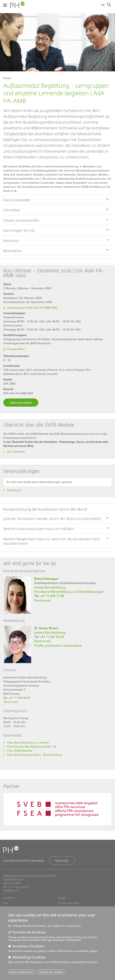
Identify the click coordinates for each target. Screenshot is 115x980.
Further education (68, 903)
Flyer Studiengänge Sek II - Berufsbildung (34, 755)
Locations (9, 898)
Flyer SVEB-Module (20, 751)
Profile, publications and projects (58, 645)
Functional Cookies (29, 932)
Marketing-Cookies (29, 957)
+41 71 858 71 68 (52, 596)
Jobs (6, 903)
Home (7, 78)
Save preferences (21, 972)
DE (103, 5)
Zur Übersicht (16, 452)
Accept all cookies (51, 972)
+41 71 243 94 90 (19, 698)
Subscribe (62, 860)
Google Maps (16, 349)
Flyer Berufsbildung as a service (28, 743)
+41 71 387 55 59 (52, 637)
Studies (62, 898)
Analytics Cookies (28, 946)
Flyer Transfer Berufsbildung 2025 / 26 (32, 747)
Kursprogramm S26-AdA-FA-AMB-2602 (32, 308)
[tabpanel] (57, 810)
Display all (14, 490)
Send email (42, 600)
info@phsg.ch (11, 890)
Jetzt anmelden (21, 403)
